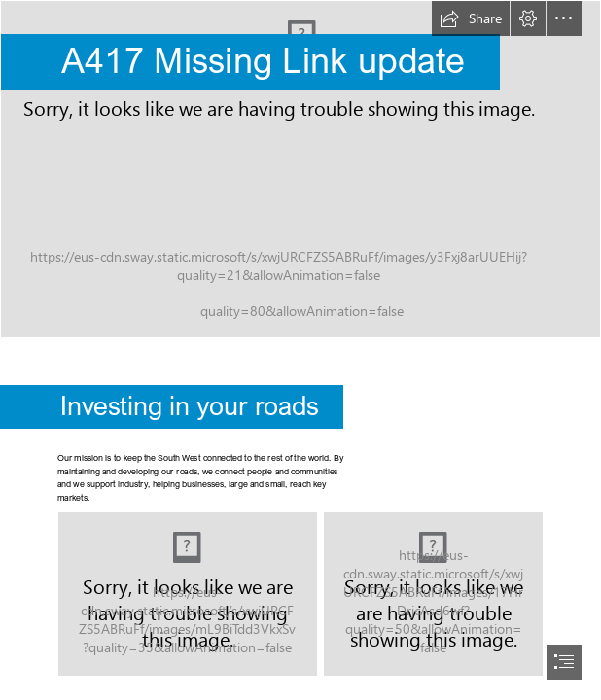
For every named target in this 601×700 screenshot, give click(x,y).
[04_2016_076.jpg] (433, 594)
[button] (471, 18)
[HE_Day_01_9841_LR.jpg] (300, 169)
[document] (300, 350)
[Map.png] (188, 594)
